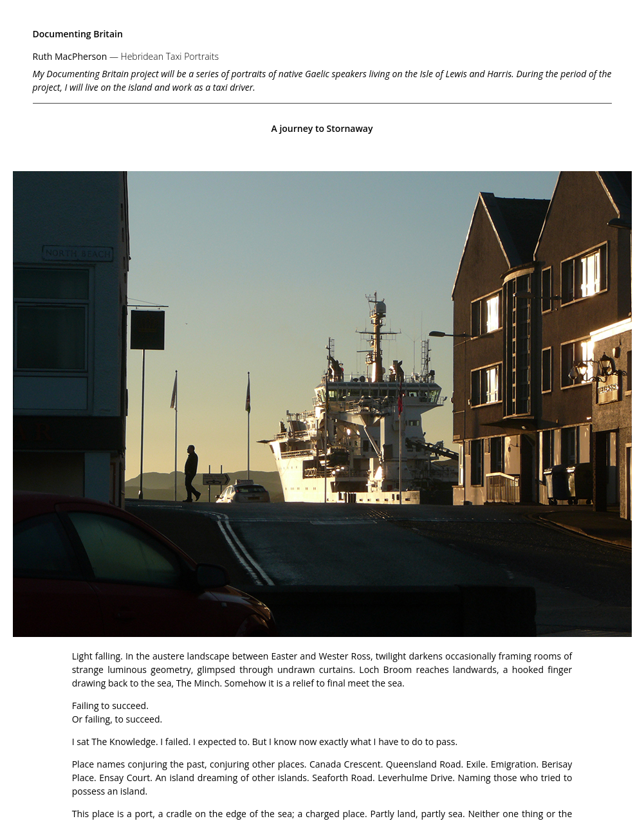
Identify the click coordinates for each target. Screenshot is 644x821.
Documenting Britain (78, 34)
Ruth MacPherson (70, 56)
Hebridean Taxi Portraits (170, 56)
